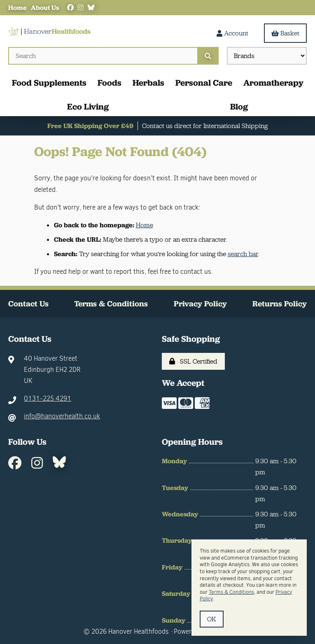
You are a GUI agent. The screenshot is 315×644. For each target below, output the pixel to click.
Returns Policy (280, 304)
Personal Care (204, 83)
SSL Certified (193, 361)
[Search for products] (103, 56)
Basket (285, 33)
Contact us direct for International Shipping (205, 126)
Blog (239, 106)
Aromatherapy (273, 83)
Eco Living (88, 106)
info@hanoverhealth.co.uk (62, 416)
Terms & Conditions (111, 304)
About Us (45, 8)
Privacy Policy (200, 304)
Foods (110, 83)
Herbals (148, 83)
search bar (243, 254)
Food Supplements (49, 83)
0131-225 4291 (48, 398)
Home (17, 8)
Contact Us (28, 304)
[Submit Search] (208, 56)
